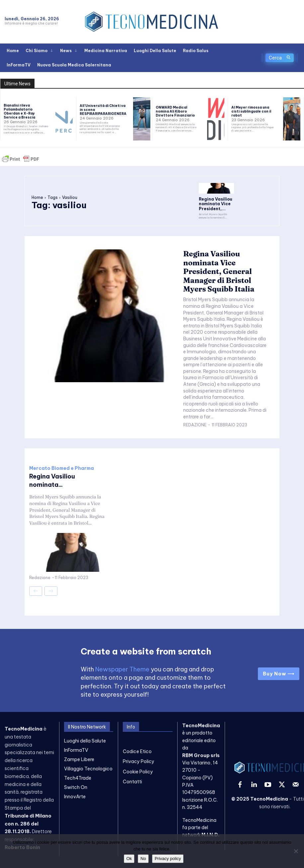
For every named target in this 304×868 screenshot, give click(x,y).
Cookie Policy (138, 763)
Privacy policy (168, 859)
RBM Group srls (201, 747)
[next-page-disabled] (51, 585)
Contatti (132, 774)
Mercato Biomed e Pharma (62, 462)
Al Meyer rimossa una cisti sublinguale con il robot (251, 111)
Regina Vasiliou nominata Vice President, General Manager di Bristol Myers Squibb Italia (225, 267)
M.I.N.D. (210, 827)
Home (37, 196)
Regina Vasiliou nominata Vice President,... (212, 203)
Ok (129, 859)
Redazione (195, 419)
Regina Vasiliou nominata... (52, 474)
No (143, 859)
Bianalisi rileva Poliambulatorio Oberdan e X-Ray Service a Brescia (19, 111)
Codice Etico (137, 743)
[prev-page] (36, 585)
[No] (296, 851)
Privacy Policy (139, 753)
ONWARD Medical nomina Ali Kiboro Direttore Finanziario (175, 111)
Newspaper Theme (122, 661)
